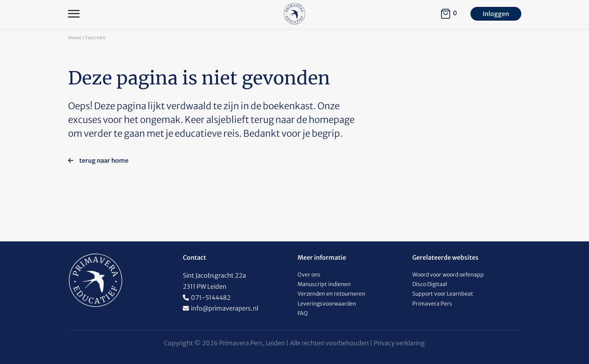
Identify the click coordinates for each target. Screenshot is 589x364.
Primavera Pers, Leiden (252, 343)
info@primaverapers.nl (225, 308)
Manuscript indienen (324, 284)
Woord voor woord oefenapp (448, 275)
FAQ (303, 313)
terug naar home (98, 160)
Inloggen (496, 14)
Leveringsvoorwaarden (327, 304)
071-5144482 (211, 298)
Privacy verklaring (399, 343)
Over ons (309, 275)
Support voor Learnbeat (443, 294)
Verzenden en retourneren (331, 294)
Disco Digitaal (430, 284)
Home (75, 38)
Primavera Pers (432, 304)
